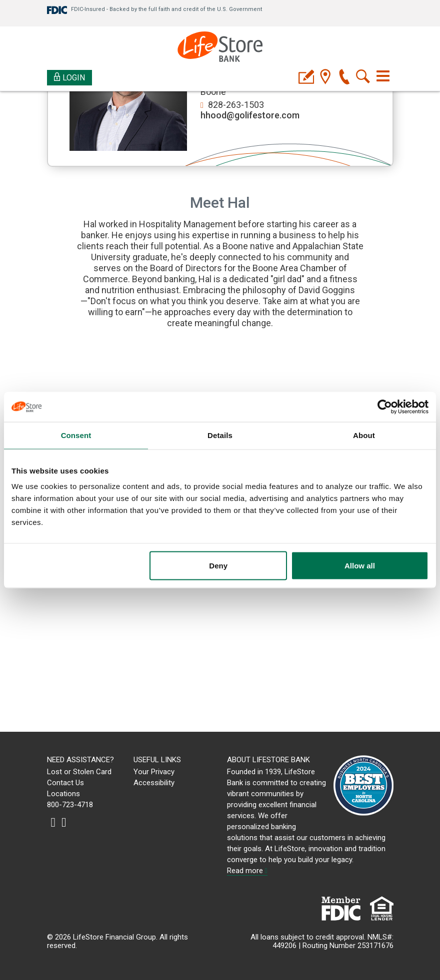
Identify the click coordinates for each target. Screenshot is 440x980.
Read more (247, 871)
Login (70, 77)
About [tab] (364, 435)
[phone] (344, 78)
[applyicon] (306, 78)
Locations (63, 794)
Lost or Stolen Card (79, 772)
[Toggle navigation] (383, 76)
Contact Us (65, 783)
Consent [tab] (76, 435)
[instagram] (53, 822)
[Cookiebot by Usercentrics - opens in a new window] (385, 407)
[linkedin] (64, 822)
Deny (218, 566)
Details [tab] (220, 435)
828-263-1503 (236, 105)
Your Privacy (154, 772)
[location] (325, 78)
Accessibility (154, 783)
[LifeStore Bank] (220, 48)
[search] (363, 78)
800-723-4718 (70, 805)
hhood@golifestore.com (250, 115)
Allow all (360, 566)
